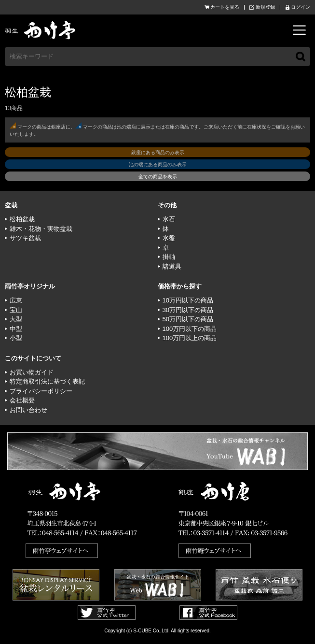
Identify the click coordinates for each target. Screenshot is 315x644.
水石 (169, 219)
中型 (16, 329)
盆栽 (11, 205)
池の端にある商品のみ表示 (158, 165)
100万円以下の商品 (190, 329)
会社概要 (22, 400)
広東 (16, 300)
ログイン (301, 7)
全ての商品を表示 (158, 177)
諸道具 (172, 266)
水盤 (169, 238)
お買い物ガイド (32, 372)
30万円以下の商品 (188, 310)
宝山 (16, 310)
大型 (16, 319)
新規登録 (265, 7)
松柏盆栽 (22, 219)
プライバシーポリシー (41, 391)
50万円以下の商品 (188, 319)
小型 (16, 338)
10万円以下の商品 (188, 300)
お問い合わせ (28, 410)
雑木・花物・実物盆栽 (41, 229)
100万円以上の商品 (190, 338)
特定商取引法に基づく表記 (47, 381)
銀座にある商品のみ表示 (158, 152)
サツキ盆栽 (25, 238)
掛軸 (169, 257)
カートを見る (225, 7)
